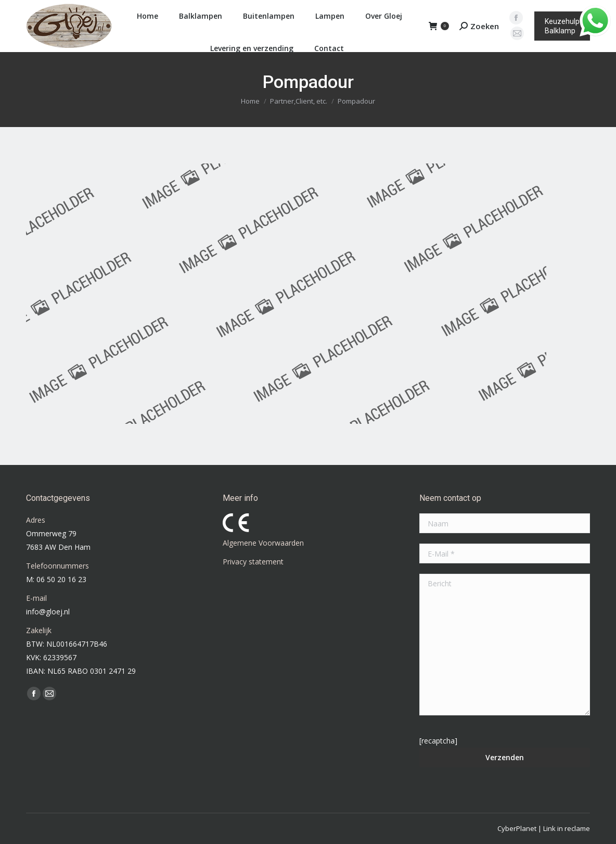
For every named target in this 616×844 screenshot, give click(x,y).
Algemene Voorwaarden (263, 543)
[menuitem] (145, 16)
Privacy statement (253, 562)
